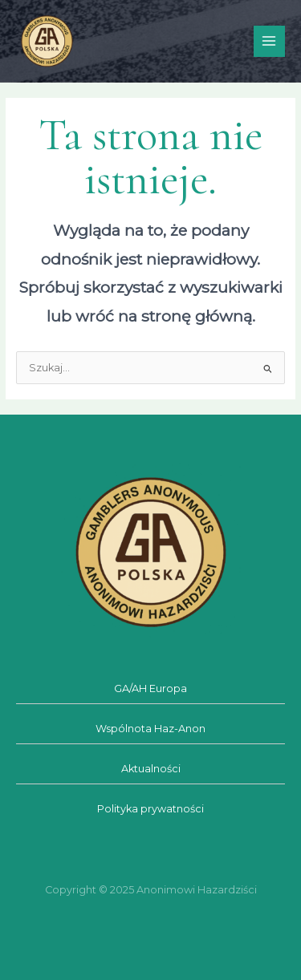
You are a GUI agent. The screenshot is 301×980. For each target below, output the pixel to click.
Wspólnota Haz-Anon (150, 729)
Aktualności (151, 769)
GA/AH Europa (150, 688)
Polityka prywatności (150, 809)
